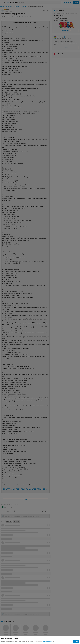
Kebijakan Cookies (48, 641)
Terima (76, 641)
